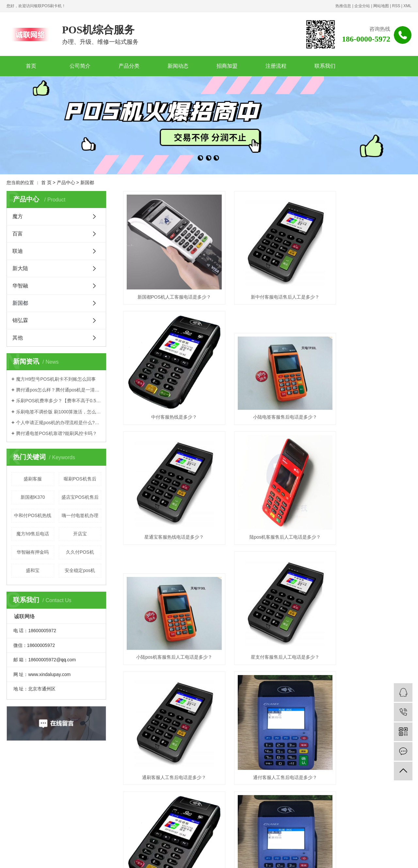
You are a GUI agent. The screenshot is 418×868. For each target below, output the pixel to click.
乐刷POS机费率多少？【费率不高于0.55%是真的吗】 (59, 401)
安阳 (398, 855)
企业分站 (362, 6)
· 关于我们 (129, 821)
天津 (227, 855)
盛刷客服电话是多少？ (366, 609)
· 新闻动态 (86, 821)
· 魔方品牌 (86, 801)
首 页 (46, 182)
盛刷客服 (33, 479)
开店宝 (80, 534)
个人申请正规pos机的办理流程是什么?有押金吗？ (59, 423)
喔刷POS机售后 (80, 479)
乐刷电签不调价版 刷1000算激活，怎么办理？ (59, 412)
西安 (189, 855)
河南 (298, 855)
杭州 (350, 855)
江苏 (93, 855)
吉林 (255, 855)
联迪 (18, 251)
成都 (407, 855)
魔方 (18, 216)
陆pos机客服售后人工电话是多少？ (366, 393)
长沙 (308, 855)
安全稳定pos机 (80, 570)
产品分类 (129, 66)
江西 (279, 855)
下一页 (306, 635)
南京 (331, 855)
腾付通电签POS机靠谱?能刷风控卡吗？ (56, 433)
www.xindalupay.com (245, 811)
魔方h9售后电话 (33, 534)
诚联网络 (196, 849)
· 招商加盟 (129, 791)
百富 (18, 234)
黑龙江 (267, 855)
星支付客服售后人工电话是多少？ (267, 501)
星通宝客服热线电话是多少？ (267, 393)
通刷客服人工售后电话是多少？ (366, 501)
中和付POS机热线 (33, 515)
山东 (288, 855)
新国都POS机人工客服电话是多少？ (168, 285)
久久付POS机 (80, 552)
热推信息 (343, 6)
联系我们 (325, 66)
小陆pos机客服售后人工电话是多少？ (168, 501)
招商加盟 (227, 66)
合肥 (169, 855)
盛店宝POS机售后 (80, 497)
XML (407, 6)
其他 (18, 338)
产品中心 (66, 182)
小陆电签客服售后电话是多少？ (168, 393)
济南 (378, 855)
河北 (236, 855)
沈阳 (340, 855)
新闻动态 (178, 66)
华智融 (20, 286)
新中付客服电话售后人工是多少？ (267, 285)
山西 (246, 855)
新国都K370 (33, 497)
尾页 (327, 635)
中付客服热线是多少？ (366, 285)
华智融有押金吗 (33, 552)
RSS (396, 6)
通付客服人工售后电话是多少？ (168, 609)
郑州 (141, 855)
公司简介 (80, 66)
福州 (360, 855)
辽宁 (160, 855)
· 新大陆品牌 (88, 811)
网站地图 (381, 6)
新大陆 (20, 268)
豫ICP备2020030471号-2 (87, 849)
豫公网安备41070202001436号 (137, 849)
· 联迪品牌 (129, 801)
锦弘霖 (20, 320)
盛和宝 (33, 570)
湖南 (198, 855)
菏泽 (388, 855)
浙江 (131, 855)
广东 (151, 855)
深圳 (179, 855)
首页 (31, 66)
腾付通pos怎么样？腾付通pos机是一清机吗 (59, 390)
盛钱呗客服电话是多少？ (267, 609)
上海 (112, 855)
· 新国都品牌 (132, 811)
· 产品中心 (86, 791)
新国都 (87, 182)
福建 (217, 855)
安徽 (208, 855)
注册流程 (276, 66)
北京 (122, 855)
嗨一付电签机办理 (80, 515)
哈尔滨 (319, 855)
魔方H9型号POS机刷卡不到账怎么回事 (56, 379)
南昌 (369, 855)
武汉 (103, 855)
